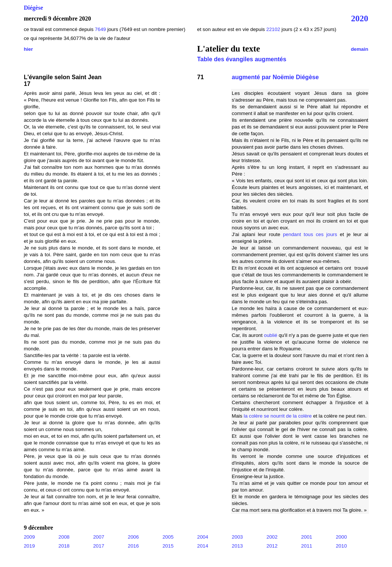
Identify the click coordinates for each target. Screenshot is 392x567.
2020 (360, 18)
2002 (272, 537)
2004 (203, 537)
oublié (271, 335)
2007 (99, 537)
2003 (237, 537)
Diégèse (34, 8)
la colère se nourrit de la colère (278, 416)
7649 (100, 29)
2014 (203, 546)
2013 (237, 546)
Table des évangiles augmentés (242, 59)
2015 (168, 546)
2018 (64, 546)
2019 (29, 546)
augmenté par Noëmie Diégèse (275, 77)
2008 (64, 537)
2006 (133, 537)
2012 (272, 546)
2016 (133, 546)
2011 (307, 546)
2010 (341, 546)
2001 (307, 537)
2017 (99, 546)
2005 (168, 537)
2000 (341, 537)
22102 (274, 29)
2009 (29, 537)
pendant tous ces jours (310, 234)
